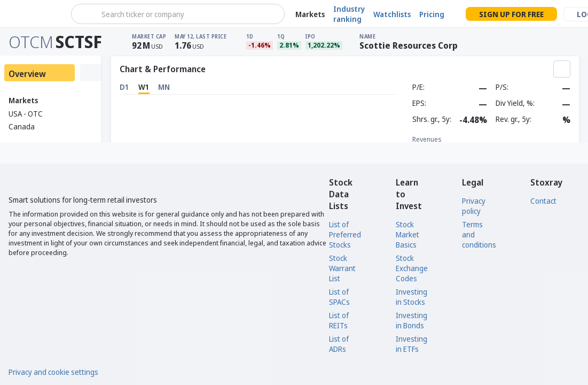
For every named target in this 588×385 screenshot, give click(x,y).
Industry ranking (349, 14)
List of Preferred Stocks (345, 234)
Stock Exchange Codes (412, 268)
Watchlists (392, 14)
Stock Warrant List (342, 268)
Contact (543, 201)
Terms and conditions (479, 234)
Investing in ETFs (411, 344)
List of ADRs (339, 344)
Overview (27, 74)
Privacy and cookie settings (53, 372)
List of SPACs (339, 297)
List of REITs (339, 320)
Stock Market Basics (407, 234)
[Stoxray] (34, 14)
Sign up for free (511, 14)
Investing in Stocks (411, 297)
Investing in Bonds (411, 320)
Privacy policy (474, 206)
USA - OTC (26, 114)
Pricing (432, 14)
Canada (22, 126)
